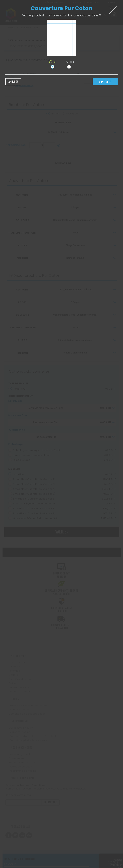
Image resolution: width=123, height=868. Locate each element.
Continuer (105, 82)
